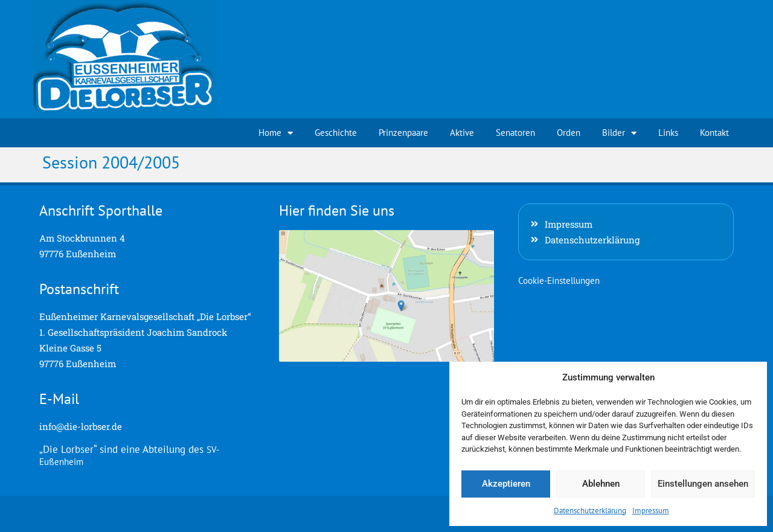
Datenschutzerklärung (590, 511)
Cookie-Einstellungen (559, 280)
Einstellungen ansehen (703, 484)
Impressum (651, 511)
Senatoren (515, 133)
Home (276, 133)
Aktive (462, 133)
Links (668, 133)
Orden (569, 133)
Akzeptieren (506, 484)
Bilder (619, 133)
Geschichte (336, 133)
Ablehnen (601, 484)
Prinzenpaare (403, 133)
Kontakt (714, 133)
